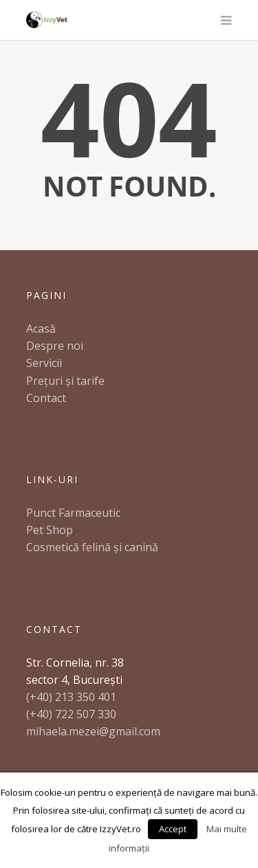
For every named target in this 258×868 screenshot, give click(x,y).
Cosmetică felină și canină (92, 547)
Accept (173, 829)
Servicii (44, 363)
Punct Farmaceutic (73, 513)
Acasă (41, 329)
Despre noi (55, 346)
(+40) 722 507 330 (71, 714)
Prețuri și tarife (65, 381)
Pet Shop (50, 530)
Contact (46, 398)
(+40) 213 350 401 (71, 697)
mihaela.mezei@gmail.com (93, 731)
